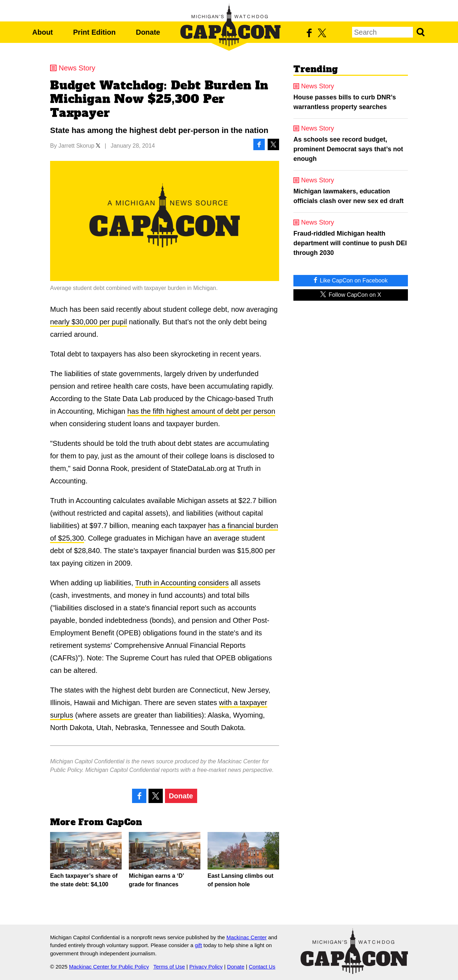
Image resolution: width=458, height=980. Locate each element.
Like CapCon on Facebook (351, 280)
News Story (77, 68)
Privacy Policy (206, 967)
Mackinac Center (247, 937)
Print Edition (94, 32)
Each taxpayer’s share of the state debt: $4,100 (86, 860)
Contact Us (262, 967)
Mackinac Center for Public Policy (109, 967)
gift (198, 945)
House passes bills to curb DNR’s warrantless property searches (345, 102)
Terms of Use (169, 967)
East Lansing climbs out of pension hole (243, 860)
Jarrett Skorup (76, 146)
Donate (148, 32)
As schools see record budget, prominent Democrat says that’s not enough (348, 149)
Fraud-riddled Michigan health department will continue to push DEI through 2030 (350, 243)
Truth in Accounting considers (182, 583)
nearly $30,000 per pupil (89, 322)
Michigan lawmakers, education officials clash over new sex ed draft (349, 196)
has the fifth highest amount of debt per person (201, 411)
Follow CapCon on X (351, 294)
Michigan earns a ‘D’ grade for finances (165, 860)
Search (420, 32)
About (43, 32)
